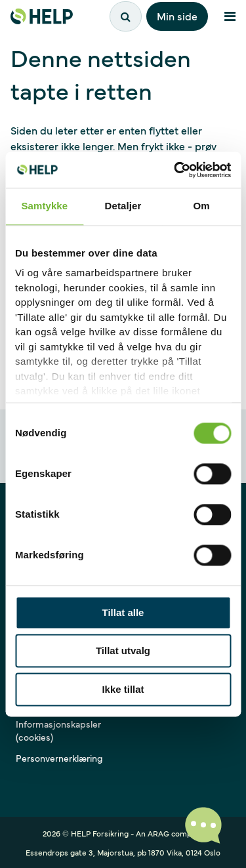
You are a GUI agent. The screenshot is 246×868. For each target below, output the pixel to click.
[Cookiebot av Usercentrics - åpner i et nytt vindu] (175, 170)
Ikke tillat (123, 689)
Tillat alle (123, 612)
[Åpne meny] (230, 16)
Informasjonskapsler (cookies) (58, 730)
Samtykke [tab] (44, 206)
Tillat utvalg (123, 651)
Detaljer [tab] (123, 206)
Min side (177, 16)
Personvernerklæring (59, 758)
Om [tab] (202, 206)
